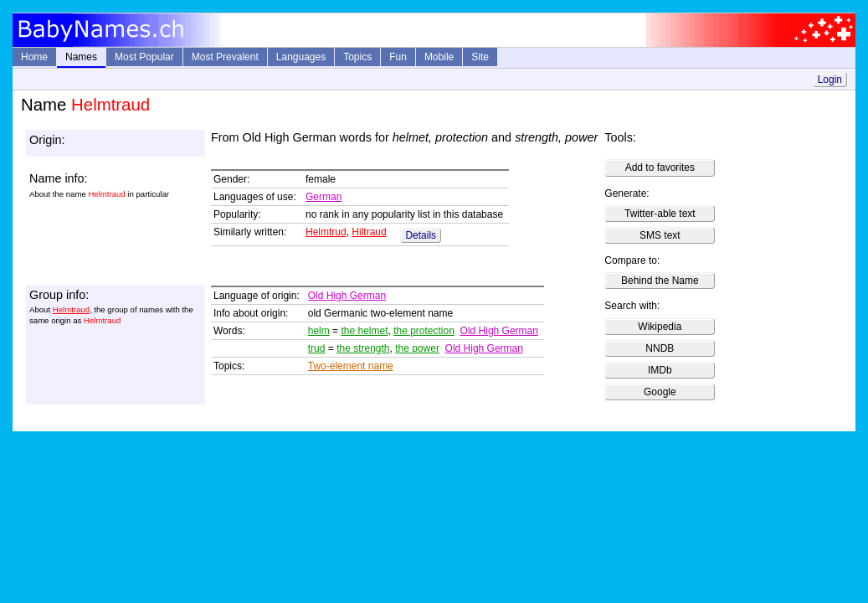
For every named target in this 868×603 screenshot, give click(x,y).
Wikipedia (660, 327)
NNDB (660, 348)
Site (480, 57)
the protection (424, 331)
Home (34, 57)
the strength (363, 348)
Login (830, 80)
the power (417, 348)
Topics (357, 57)
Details (421, 235)
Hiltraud (369, 232)
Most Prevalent (225, 57)
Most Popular (144, 57)
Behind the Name (660, 281)
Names (81, 57)
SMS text (660, 235)
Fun (398, 57)
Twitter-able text (660, 214)
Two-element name (351, 366)
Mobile (439, 57)
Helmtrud (326, 232)
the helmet (364, 331)
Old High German (347, 296)
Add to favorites (660, 167)
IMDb (660, 370)
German (324, 197)
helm (319, 331)
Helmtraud (71, 309)
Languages (301, 57)
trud (317, 348)
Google (660, 392)
